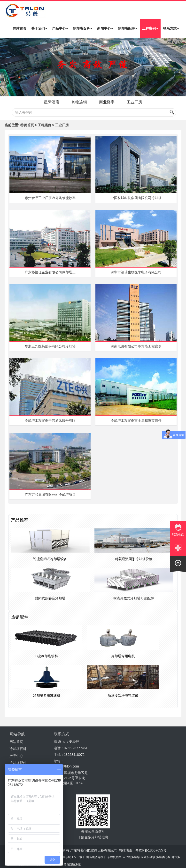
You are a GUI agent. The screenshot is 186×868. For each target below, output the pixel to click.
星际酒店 (50, 102)
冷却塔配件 (128, 28)
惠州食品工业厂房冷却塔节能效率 (50, 198)
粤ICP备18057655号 (151, 850)
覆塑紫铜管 (74, 864)
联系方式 (171, 28)
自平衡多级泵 (131, 857)
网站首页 (20, 28)
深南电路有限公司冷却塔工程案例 (136, 346)
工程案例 (150, 28)
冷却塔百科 (83, 28)
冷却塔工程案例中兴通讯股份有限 (50, 421)
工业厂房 (136, 102)
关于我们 (39, 28)
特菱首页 (27, 125)
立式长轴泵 (148, 857)
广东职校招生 (113, 857)
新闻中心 (105, 28)
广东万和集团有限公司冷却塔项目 (50, 495)
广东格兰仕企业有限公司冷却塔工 (50, 272)
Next (5, 67)
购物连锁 (79, 102)
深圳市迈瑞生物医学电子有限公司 (136, 272)
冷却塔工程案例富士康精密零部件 (136, 421)
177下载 (77, 857)
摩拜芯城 (65, 857)
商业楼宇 (107, 102)
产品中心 (60, 28)
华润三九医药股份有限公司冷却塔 (50, 346)
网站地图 (125, 850)
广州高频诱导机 (93, 857)
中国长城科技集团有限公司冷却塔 (136, 198)
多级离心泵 (163, 857)
